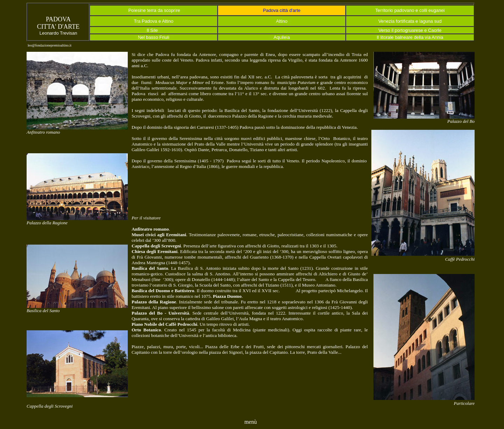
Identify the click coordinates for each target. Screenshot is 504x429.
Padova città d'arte (282, 10)
